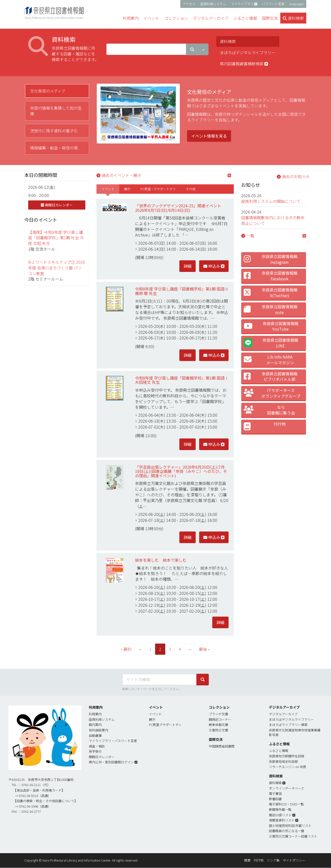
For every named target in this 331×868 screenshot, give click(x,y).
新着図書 (275, 799)
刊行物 (265, 427)
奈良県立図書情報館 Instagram (271, 259)
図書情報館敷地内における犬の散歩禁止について (273, 220)
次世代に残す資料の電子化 (54, 131)
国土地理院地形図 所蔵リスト (290, 826)
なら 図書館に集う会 (269, 410)
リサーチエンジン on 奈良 (288, 767)
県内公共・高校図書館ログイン (111, 762)
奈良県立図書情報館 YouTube (271, 326)
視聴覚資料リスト (282, 820)
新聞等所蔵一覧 (280, 809)
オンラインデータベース (286, 788)
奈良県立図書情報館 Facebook (271, 276)
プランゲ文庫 (218, 714)
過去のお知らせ (296, 176)
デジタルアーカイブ (283, 714)
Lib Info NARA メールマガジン (269, 360)
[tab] (57, 91)
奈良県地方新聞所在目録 (287, 756)
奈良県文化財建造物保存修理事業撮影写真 (295, 732)
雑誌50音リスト (280, 815)
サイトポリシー (294, 860)
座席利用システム (213, 4)
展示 (127, 189)
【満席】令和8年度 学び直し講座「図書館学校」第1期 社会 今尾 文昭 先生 (56, 238)
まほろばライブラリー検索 (288, 725)
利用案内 (95, 714)
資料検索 (228, 41)
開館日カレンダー (57, 205)
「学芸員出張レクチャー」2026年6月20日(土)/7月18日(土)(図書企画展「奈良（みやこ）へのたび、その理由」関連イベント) (181, 471)
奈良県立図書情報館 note (271, 309)
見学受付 (95, 751)
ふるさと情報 (279, 751)
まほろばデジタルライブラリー (248, 52)
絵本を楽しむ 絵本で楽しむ (161, 560)
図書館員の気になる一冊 (287, 831)
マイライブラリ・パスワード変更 (113, 741)
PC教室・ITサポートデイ (158, 189)
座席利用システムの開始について (271, 201)
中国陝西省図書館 (222, 746)
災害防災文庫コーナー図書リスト (293, 836)
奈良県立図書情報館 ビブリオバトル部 (271, 376)
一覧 (250, 236)
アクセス (189, 4)
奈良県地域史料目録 (283, 761)
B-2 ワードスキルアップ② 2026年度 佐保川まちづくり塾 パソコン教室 (57, 268)
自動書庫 (95, 735)
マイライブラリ (242, 4)
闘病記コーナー (220, 719)
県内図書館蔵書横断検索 (244, 64)
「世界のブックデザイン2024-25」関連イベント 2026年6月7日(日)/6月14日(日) (180, 208)
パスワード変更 (273, 4)
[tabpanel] (202, 116)
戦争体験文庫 (218, 725)
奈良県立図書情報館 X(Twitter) (271, 293)
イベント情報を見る (209, 136)
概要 (247, 860)
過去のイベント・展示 (121, 175)
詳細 (188, 266)
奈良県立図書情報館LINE (271, 343)
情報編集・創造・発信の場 (54, 148)
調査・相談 (97, 746)
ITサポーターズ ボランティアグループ (272, 393)
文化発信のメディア (48, 91)
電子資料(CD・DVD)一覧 (286, 804)
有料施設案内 (98, 730)
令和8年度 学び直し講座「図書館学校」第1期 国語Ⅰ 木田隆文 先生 (182, 380)
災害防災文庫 (218, 730)
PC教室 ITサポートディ (165, 725)
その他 (191, 189)
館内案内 (95, 725)
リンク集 (273, 860)
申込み (212, 266)
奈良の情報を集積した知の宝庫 (56, 111)
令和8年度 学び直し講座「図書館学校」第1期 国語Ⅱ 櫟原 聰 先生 (182, 291)
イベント (108, 189)
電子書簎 (275, 793)
